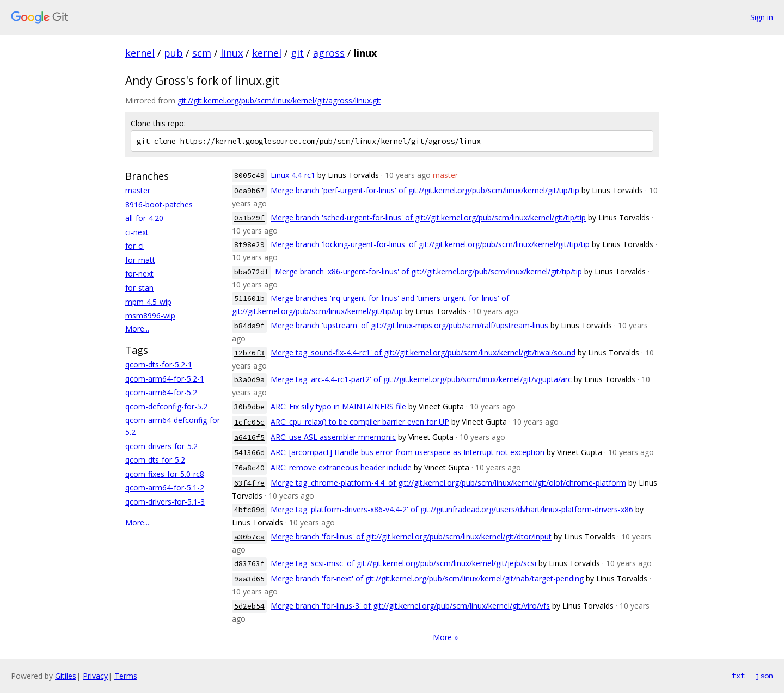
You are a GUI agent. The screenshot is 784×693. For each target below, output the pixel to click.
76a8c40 (249, 468)
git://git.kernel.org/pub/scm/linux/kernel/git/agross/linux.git (279, 100)
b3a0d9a (249, 380)
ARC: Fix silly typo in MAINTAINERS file (338, 406)
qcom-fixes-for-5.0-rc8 (165, 474)
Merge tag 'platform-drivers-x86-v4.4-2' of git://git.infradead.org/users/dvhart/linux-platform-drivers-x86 (452, 509)
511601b (249, 299)
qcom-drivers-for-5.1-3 (165, 502)
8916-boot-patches (159, 204)
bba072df (252, 272)
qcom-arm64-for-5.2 (161, 392)
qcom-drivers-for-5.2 (161, 446)
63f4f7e (249, 483)
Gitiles (66, 676)
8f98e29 (249, 245)
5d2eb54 (249, 606)
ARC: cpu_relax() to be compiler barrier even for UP (360, 422)
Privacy (95, 676)
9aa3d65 (249, 579)
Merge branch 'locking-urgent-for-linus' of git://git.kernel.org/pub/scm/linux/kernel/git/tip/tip (430, 244)
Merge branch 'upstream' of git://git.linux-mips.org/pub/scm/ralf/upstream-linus (409, 325)
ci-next (137, 232)
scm (202, 53)
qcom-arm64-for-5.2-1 (165, 379)
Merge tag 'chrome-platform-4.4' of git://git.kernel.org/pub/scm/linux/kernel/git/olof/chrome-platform (448, 483)
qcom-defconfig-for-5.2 (166, 406)
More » (445, 637)
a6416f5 (249, 437)
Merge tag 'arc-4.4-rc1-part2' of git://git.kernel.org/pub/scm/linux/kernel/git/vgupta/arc (421, 379)
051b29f (249, 218)
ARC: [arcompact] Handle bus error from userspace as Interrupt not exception (408, 452)
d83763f (249, 564)
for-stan (139, 288)
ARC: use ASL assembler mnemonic (333, 437)
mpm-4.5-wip (148, 302)
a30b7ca (249, 537)
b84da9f (249, 326)
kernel (140, 53)
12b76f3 (249, 353)
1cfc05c (249, 422)
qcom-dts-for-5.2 (155, 460)
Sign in (762, 17)
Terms (126, 676)
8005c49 (249, 176)
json (764, 676)
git (297, 53)
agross (329, 53)
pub (173, 53)
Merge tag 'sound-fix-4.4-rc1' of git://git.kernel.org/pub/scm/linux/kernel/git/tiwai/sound (423, 352)
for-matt (140, 260)
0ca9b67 (249, 191)
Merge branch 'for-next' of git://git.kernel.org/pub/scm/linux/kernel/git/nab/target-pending (427, 578)
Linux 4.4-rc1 (293, 175)
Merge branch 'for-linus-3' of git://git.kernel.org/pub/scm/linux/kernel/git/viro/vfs (410, 606)
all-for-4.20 (144, 218)
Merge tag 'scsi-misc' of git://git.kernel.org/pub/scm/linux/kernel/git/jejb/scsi (403, 563)
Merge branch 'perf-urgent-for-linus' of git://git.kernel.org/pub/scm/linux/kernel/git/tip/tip (425, 190)
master (138, 190)
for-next (139, 274)
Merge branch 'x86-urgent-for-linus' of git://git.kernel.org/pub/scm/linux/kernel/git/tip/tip (428, 271)
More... (137, 329)
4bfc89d (249, 510)
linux (232, 53)
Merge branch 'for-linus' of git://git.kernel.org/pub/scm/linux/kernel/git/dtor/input (411, 536)
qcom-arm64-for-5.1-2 (165, 487)
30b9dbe (249, 407)
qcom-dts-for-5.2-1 (159, 364)
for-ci (134, 246)
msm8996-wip (150, 315)
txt (738, 676)
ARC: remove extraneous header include (341, 467)
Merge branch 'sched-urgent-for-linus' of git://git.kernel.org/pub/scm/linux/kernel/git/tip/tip (428, 217)
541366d (249, 453)
